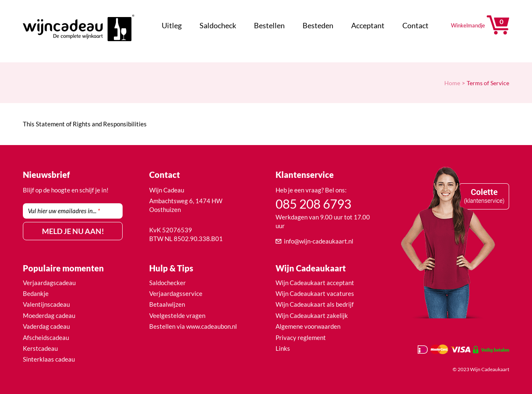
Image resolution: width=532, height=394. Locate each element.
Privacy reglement (301, 337)
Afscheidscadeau (46, 337)
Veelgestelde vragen (177, 315)
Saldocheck (218, 25)
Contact (415, 25)
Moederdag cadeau (49, 315)
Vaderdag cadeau (46, 326)
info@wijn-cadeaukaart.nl (319, 241)
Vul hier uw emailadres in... (64, 211)
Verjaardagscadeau (49, 283)
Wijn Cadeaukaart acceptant (315, 283)
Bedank (33, 293)
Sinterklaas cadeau (49, 359)
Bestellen (269, 25)
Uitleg (172, 25)
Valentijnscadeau (46, 304)
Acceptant (368, 25)
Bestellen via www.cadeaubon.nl (193, 326)
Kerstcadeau (40, 348)
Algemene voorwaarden (308, 326)
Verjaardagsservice (176, 293)
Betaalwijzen (167, 304)
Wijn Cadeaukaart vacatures (315, 293)
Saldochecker (167, 283)
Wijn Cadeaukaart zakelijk (312, 315)
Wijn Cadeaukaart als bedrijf (315, 304)
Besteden (318, 25)
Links (283, 348)
